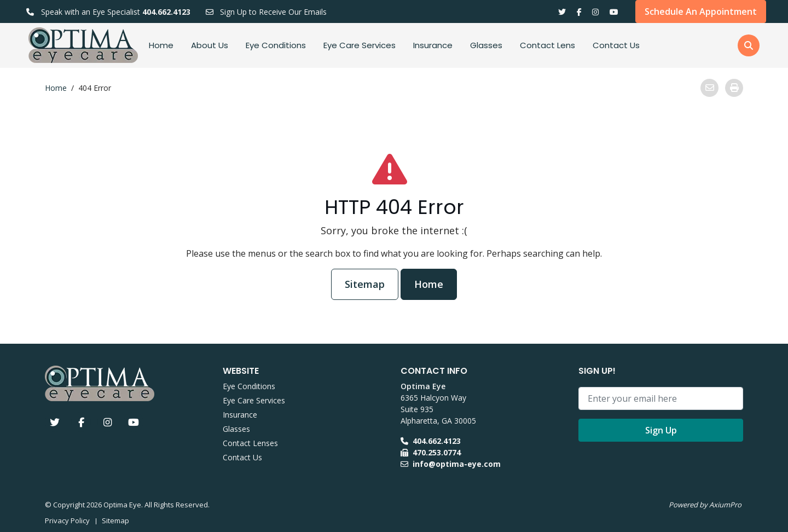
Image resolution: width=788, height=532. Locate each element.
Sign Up (661, 430)
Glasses (486, 45)
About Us (210, 45)
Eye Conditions (276, 45)
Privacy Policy (67, 521)
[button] (749, 45)
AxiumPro (725, 505)
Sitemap (365, 284)
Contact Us (616, 45)
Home (161, 45)
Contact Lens (547, 45)
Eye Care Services (360, 45)
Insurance (433, 45)
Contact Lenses (250, 443)
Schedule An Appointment (701, 11)
